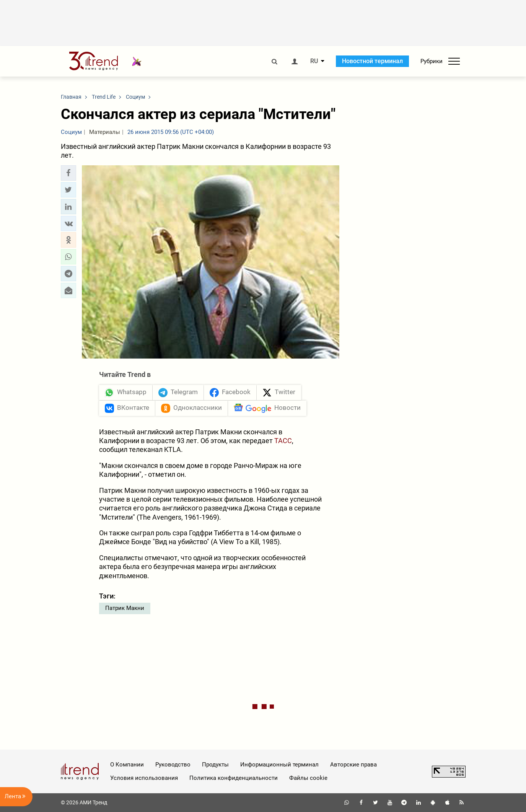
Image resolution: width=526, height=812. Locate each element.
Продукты (215, 765)
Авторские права (353, 765)
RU (314, 61)
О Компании (127, 765)
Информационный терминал (279, 765)
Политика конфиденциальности (234, 778)
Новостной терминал (372, 61)
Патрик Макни (125, 608)
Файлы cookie (308, 778)
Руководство (173, 765)
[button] (68, 173)
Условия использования (144, 778)
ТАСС (283, 441)
